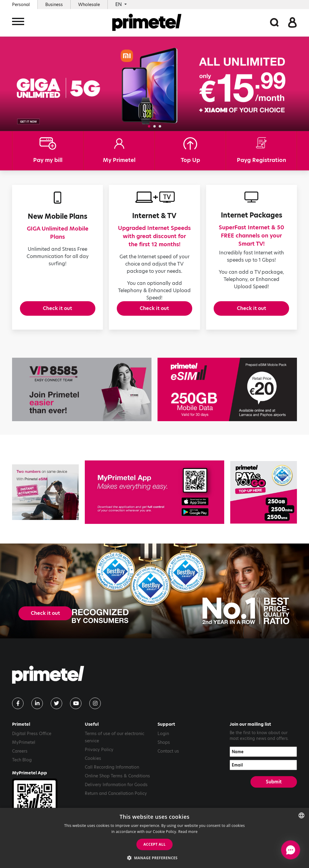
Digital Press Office (32, 740)
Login (163, 740)
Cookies (93, 765)
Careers (20, 758)
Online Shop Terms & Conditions (117, 782)
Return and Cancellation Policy (116, 800)
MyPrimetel (24, 749)
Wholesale (89, 5)
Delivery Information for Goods (116, 791)
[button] (149, 126)
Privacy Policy (99, 756)
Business (54, 5)
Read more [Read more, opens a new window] (188, 832)
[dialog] (154, 838)
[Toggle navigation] (18, 23)
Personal (21, 5)
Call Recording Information (112, 774)
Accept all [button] (154, 844)
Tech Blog (22, 766)
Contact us (168, 758)
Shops (164, 749)
